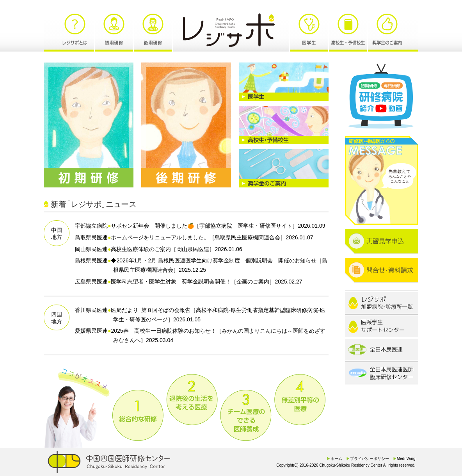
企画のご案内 (253, 282)
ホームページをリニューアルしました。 (160, 237)
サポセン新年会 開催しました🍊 (152, 226)
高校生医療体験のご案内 (141, 249)
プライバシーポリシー (370, 459)
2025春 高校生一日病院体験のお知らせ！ (163, 331)
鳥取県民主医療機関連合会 (247, 237)
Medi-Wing (406, 459)
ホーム (336, 459)
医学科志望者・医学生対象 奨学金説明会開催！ (171, 282)
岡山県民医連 (193, 249)
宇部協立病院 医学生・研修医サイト (246, 226)
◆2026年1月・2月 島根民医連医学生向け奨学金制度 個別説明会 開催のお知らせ (214, 260)
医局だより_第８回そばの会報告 (151, 310)
